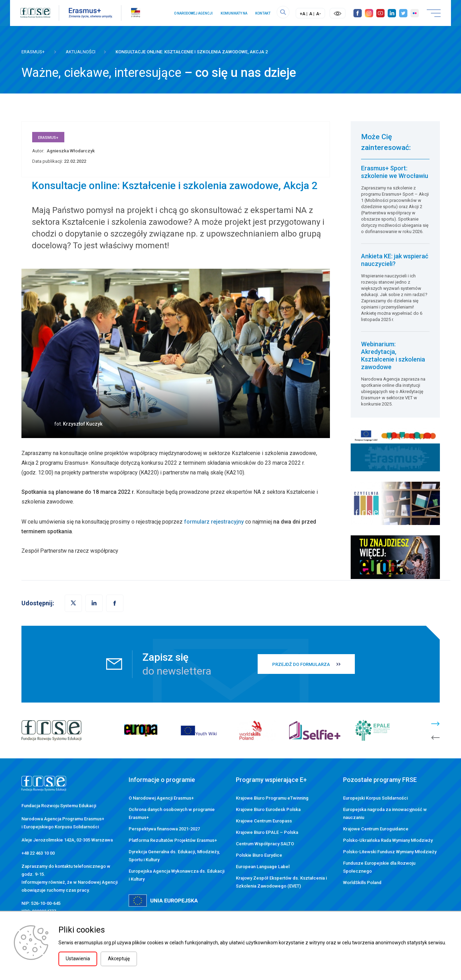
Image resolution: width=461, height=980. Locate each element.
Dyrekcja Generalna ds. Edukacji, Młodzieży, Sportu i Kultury (174, 856)
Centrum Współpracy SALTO (265, 844)
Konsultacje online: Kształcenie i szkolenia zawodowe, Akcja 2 (192, 52)
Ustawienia (78, 959)
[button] (115, 603)
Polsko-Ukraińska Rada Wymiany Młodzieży (388, 840)
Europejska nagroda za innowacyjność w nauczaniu (385, 813)
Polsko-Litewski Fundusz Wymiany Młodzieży (390, 852)
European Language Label (263, 867)
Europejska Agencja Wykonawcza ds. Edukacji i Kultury (177, 875)
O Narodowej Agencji (193, 13)
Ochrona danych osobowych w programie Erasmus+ (172, 813)
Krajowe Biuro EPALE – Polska (267, 832)
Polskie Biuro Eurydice (259, 855)
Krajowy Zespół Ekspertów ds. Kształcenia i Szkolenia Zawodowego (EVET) (281, 882)
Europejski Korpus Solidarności (375, 798)
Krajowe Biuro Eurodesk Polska (268, 809)
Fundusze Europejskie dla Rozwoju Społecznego (379, 867)
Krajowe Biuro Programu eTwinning (272, 798)
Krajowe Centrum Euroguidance (376, 829)
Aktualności (81, 52)
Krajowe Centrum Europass (264, 821)
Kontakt (262, 13)
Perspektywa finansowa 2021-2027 (164, 829)
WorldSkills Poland (362, 883)
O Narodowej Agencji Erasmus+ (161, 798)
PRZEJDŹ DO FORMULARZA (301, 664)
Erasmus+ (33, 52)
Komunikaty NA (234, 13)
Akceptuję (119, 959)
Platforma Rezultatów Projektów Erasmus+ (173, 840)
